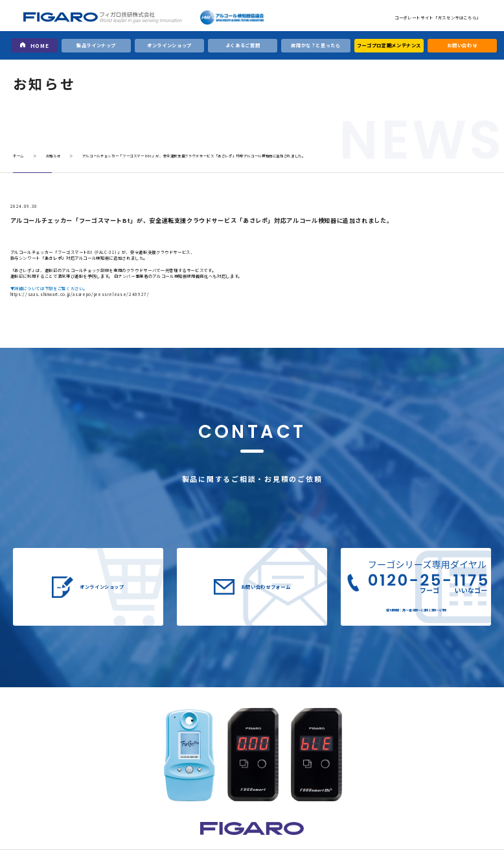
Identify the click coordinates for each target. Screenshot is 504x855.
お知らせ (53, 156)
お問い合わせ (462, 45)
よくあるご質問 (243, 45)
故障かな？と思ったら (315, 45)
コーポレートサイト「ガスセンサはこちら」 (438, 18)
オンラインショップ (169, 45)
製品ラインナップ (96, 45)
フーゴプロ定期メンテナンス (389, 45)
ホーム (18, 156)
